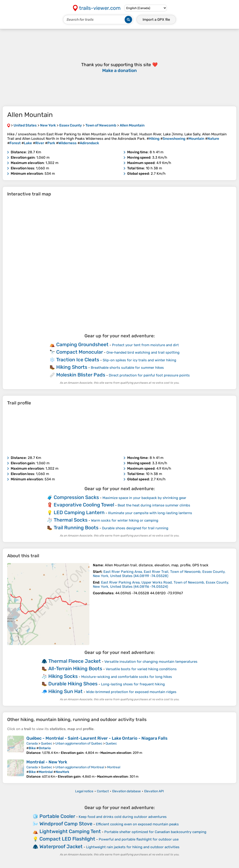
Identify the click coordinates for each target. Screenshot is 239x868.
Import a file (156, 20)
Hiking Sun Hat (65, 691)
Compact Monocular (80, 352)
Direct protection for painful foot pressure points (149, 375)
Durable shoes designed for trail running (135, 528)
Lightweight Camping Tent (70, 831)
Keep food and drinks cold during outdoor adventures (123, 817)
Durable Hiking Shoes (73, 684)
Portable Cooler (57, 816)
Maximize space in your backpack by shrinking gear (144, 498)
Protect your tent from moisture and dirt (145, 345)
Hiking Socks (63, 676)
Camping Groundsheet (82, 344)
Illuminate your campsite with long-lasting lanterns (150, 513)
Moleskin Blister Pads (81, 375)
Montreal (114, 767)
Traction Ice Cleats (78, 360)
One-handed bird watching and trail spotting (143, 352)
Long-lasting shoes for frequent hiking (133, 684)
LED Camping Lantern (79, 512)
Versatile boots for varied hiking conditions (141, 669)
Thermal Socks (71, 520)
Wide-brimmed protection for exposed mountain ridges (131, 692)
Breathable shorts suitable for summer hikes (127, 368)
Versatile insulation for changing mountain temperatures (151, 662)
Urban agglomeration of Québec (79, 743)
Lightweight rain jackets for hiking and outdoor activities (133, 847)
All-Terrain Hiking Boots (75, 668)
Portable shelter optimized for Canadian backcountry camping (155, 832)
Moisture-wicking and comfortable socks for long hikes (127, 677)
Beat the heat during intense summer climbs (154, 505)
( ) (159, 574)
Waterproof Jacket (61, 846)
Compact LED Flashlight (67, 839)
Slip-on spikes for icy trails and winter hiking (139, 360)
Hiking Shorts (72, 367)
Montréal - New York (47, 762)
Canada (32, 743)
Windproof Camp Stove (66, 824)
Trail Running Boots (76, 528)
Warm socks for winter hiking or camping (125, 520)
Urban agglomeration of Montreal (80, 767)
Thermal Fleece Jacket (75, 661)
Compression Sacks (76, 497)
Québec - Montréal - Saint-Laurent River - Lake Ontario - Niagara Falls (97, 738)
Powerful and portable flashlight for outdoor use (139, 839)
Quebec (47, 743)
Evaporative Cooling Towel (84, 505)
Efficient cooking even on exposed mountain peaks (137, 824)
